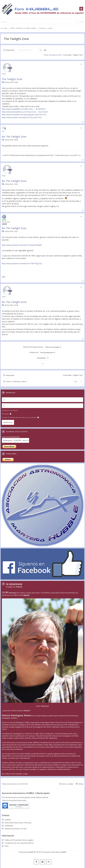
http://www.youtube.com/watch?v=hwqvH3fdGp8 (22, 245)
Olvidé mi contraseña (10, 410)
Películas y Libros (46, 28)
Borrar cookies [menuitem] (68, 784)
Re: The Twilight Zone (14, 137)
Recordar (7, 414)
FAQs (7, 846)
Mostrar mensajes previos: (42, 347)
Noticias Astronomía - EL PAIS (16, 829)
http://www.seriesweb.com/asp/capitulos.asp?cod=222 (24, 115)
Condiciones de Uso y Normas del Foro (19, 843)
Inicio (5, 28)
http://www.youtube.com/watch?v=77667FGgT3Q (22, 263)
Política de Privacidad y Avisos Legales (19, 840)
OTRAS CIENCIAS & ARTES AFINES (23, 28)
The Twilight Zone (16, 39)
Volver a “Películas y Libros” (16, 381)
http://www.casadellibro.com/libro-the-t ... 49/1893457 (23, 109)
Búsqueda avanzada (45, 50)
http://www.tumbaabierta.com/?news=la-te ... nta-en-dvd (24, 112)
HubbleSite (9, 826)
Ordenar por (42, 353)
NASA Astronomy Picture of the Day (18, 823)
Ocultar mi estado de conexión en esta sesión (20, 417)
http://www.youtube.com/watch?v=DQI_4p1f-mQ (21, 117)
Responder (10, 50)
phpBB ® (32, 852)
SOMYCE (8, 820)
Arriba (81, 784)
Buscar (41, 50)
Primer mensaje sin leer (53, 55)
